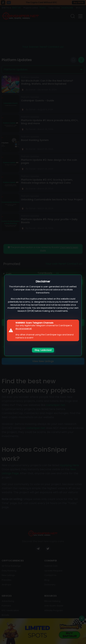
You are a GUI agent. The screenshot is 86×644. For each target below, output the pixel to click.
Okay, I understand (43, 350)
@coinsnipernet (24, 329)
